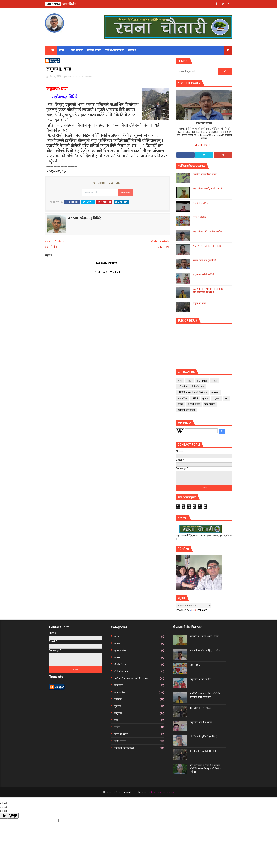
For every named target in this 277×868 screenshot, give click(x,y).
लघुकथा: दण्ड (200, 303)
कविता (189, 381)
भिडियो (195, 398)
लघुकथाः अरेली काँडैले (204, 275)
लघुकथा (89, 77)
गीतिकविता (183, 387)
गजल (214, 381)
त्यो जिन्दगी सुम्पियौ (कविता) (204, 737)
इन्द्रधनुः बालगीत (201, 203)
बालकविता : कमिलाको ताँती (203, 751)
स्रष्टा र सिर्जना (69, 4)
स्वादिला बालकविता (187, 410)
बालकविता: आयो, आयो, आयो (207, 189)
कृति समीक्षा (202, 381)
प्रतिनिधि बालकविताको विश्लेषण (192, 393)
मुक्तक (206, 398)
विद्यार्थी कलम (194, 404)
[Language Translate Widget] (194, 606)
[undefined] (13, 816)
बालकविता (183, 398)
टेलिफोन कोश (198, 387)
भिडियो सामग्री (94, 50)
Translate (198, 610)
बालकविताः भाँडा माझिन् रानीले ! (208, 232)
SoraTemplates (125, 792)
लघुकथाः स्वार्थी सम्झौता (201, 722)
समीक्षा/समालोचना (115, 50)
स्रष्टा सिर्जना (77, 50)
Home (51, 50)
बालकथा (215, 393)
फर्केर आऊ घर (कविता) (205, 260)
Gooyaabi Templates (163, 792)
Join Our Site (204, 145)
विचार (181, 404)
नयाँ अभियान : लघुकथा (201, 708)
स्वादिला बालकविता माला (205, 174)
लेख (227, 398)
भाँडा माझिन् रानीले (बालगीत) (207, 246)
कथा (180, 381)
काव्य (62, 50)
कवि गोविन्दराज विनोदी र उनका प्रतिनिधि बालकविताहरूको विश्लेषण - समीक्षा (207, 768)
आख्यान (132, 50)
